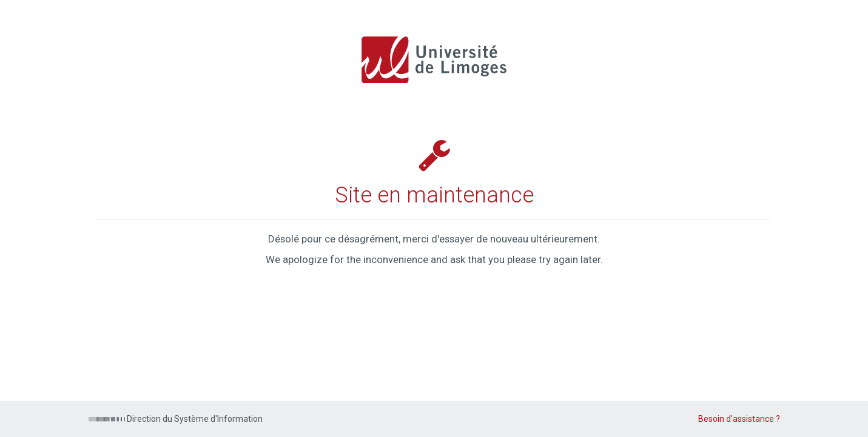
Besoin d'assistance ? (739, 419)
